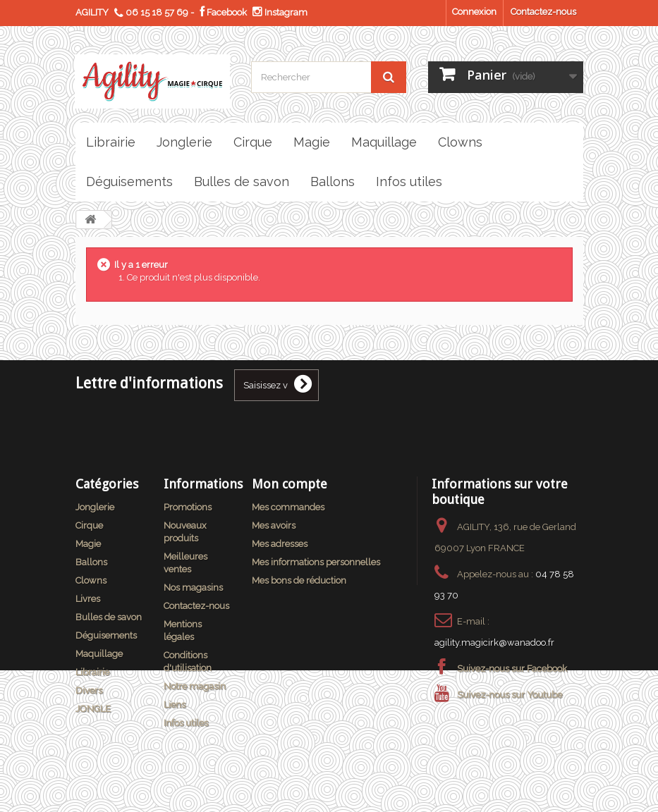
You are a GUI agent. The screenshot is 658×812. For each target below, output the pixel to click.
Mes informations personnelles (316, 562)
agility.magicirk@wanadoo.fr (494, 642)
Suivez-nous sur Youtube (510, 695)
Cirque (89, 525)
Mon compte (290, 484)
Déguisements (106, 635)
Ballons (91, 562)
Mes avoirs (274, 525)
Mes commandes (288, 507)
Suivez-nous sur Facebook (512, 669)
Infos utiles (186, 723)
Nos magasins (193, 588)
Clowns (91, 580)
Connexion (474, 12)
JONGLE (93, 709)
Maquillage (99, 654)
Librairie (92, 672)
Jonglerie (95, 507)
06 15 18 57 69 (157, 12)
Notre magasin (195, 686)
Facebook (223, 12)
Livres (88, 599)
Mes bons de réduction (299, 580)
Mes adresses (280, 544)
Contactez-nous (543, 12)
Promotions (188, 507)
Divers (89, 690)
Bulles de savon (109, 617)
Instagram (280, 12)
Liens (175, 705)
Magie (88, 544)
